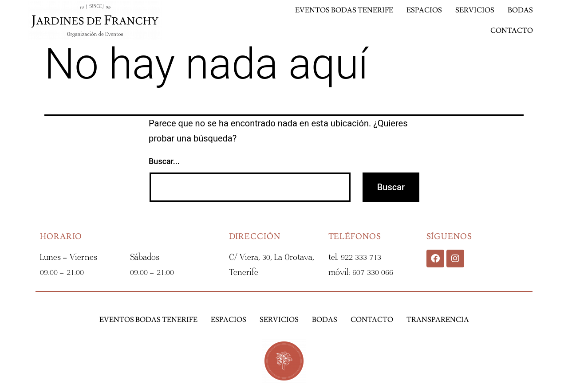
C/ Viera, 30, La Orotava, (272, 257)
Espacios (424, 10)
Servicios (475, 10)
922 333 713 (361, 257)
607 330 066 (373, 272)
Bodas (520, 10)
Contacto (512, 31)
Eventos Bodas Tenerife (344, 10)
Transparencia (438, 320)
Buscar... (164, 161)
